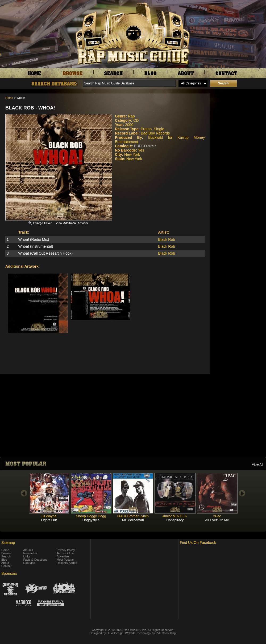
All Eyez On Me (217, 520)
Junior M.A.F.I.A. (175, 516)
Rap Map (29, 563)
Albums (28, 550)
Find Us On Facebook (198, 543)
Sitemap (8, 543)
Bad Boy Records (155, 133)
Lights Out (49, 520)
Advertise (63, 556)
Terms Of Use (66, 553)
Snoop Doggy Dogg (91, 516)
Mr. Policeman (133, 520)
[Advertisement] (239, 120)
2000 (129, 125)
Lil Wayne (49, 516)
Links (27, 556)
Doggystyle (91, 520)
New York (132, 154)
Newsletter (30, 553)
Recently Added (67, 563)
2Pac (217, 516)
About (5, 563)
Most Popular (65, 560)
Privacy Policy (66, 550)
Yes (141, 150)
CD (136, 120)
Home (9, 98)
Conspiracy (175, 520)
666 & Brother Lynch (133, 516)
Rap (131, 116)
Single (159, 129)
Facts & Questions (35, 560)
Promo (146, 129)
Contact (6, 566)
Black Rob (167, 239)
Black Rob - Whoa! (30, 108)
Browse (6, 553)
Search (6, 556)
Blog (4, 560)
